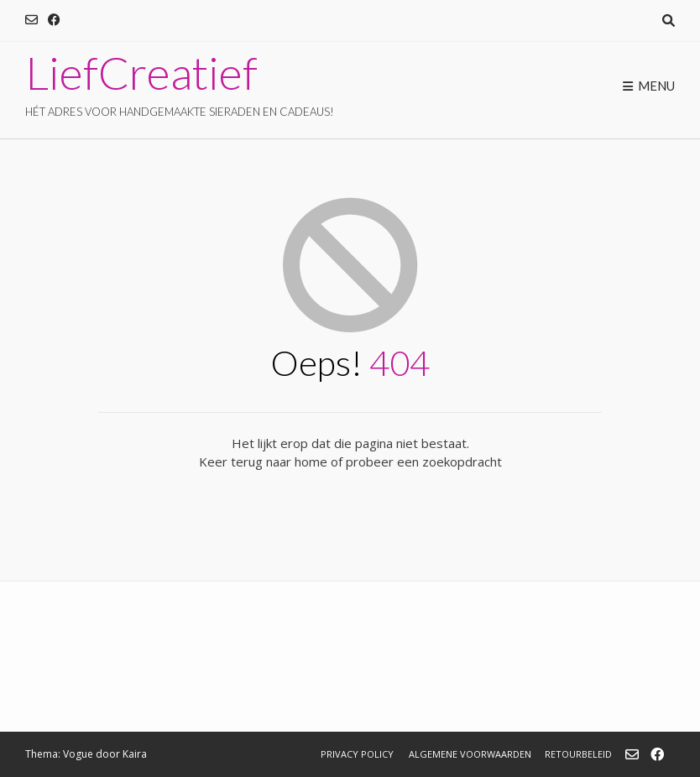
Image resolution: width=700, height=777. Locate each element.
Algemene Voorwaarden (470, 754)
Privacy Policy (357, 754)
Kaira (135, 754)
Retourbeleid (578, 754)
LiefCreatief (141, 73)
